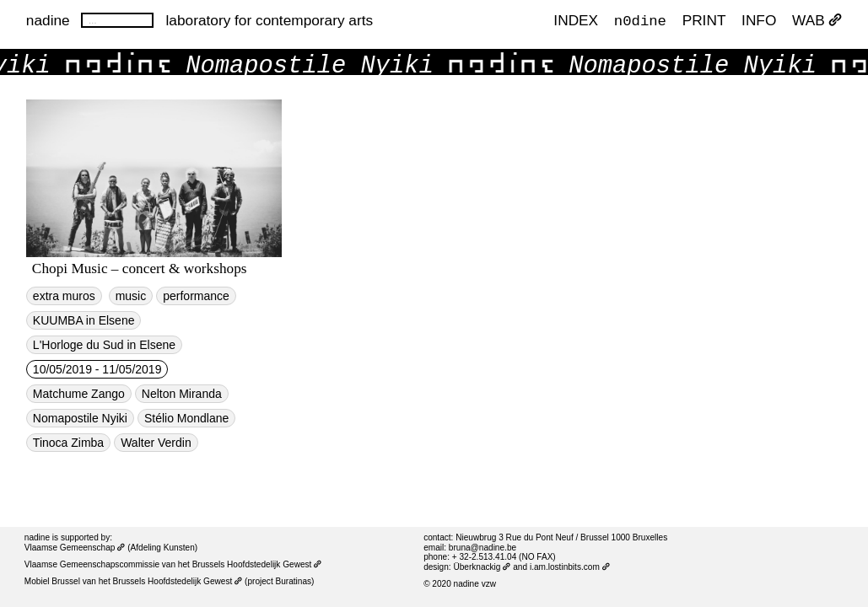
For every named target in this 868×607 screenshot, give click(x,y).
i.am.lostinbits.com (570, 567)
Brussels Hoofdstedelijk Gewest (178, 581)
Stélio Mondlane (186, 418)
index (576, 20)
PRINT (704, 20)
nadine (48, 20)
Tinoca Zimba (68, 443)
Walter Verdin (156, 443)
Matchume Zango (79, 394)
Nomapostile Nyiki (80, 418)
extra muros (64, 296)
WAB (817, 20)
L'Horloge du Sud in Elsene (104, 345)
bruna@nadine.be (483, 548)
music (131, 296)
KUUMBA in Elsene (84, 320)
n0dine (640, 20)
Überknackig (482, 567)
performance (196, 296)
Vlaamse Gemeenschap (75, 548)
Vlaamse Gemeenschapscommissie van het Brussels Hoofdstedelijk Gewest (173, 564)
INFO (759, 20)
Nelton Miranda (182, 394)
